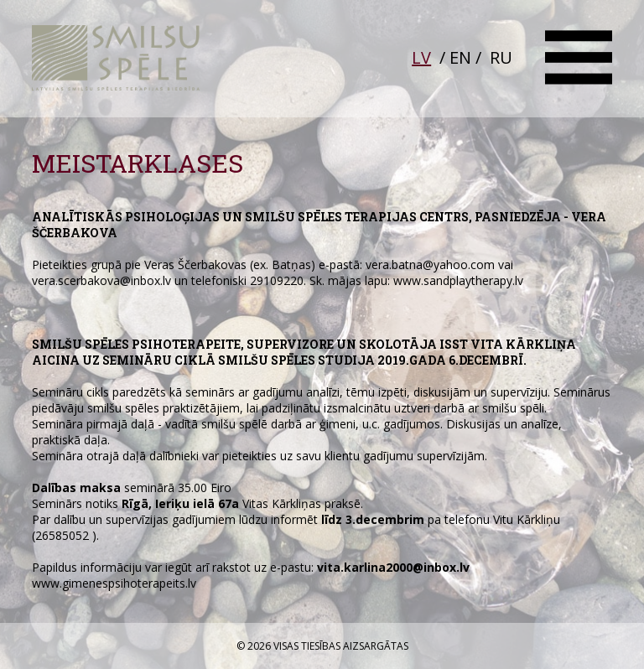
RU (501, 57)
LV (421, 57)
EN (460, 57)
